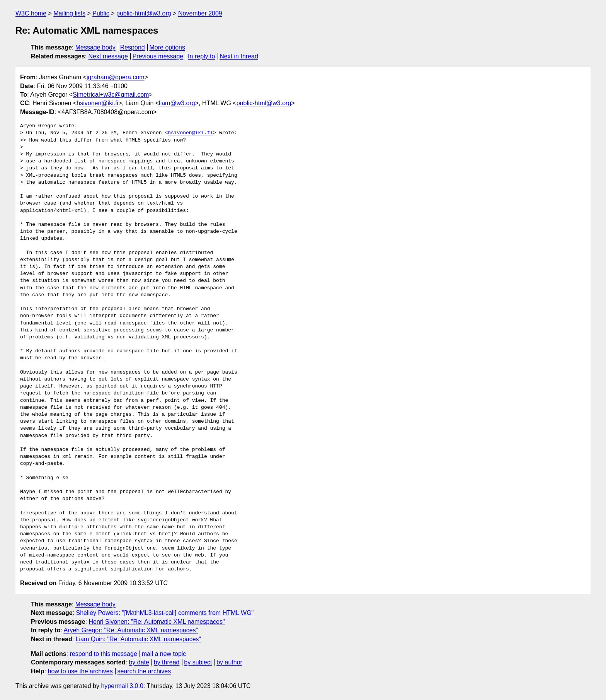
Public (101, 13)
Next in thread (239, 56)
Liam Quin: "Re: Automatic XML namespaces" (139, 639)
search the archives (144, 671)
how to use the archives (80, 671)
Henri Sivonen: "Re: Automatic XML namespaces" (157, 622)
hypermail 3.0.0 (122, 686)
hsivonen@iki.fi (97, 103)
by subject (198, 662)
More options (168, 47)
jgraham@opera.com (116, 77)
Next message (108, 56)
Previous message (158, 56)
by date (139, 662)
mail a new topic (164, 654)
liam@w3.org (177, 103)
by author (229, 662)
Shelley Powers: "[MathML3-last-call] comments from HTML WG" (165, 613)
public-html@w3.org (144, 13)
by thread (167, 662)
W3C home (31, 13)
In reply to (201, 56)
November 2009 (200, 13)
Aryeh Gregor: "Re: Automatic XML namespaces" (131, 630)
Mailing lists (69, 13)
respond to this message (103, 654)
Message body (95, 47)
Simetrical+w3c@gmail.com (111, 95)
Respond (133, 47)
